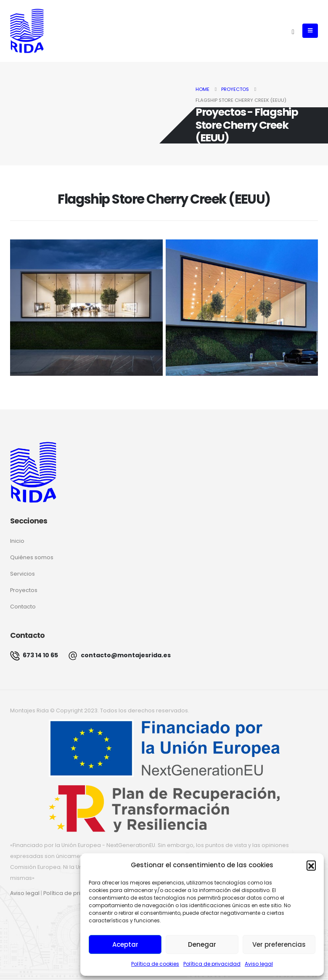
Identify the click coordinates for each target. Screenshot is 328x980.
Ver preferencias (279, 944)
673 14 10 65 (34, 656)
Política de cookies (155, 964)
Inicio (17, 541)
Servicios (22, 574)
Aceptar (125, 944)
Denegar (202, 944)
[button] (311, 865)
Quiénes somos (32, 557)
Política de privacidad (212, 964)
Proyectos (24, 590)
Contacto (23, 607)
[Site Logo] (27, 31)
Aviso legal (259, 964)
